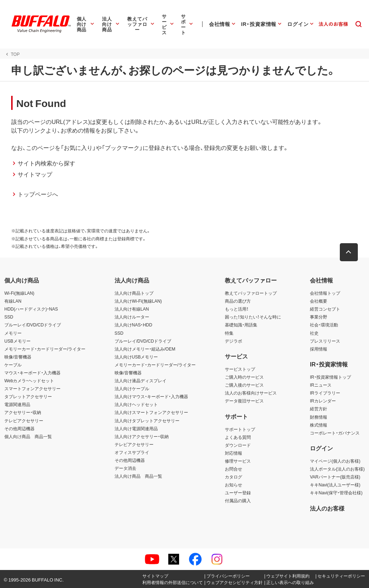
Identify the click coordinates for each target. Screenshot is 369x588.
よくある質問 (238, 437)
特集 (229, 333)
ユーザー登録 (238, 493)
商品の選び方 (238, 301)
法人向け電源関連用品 (136, 428)
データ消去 (125, 468)
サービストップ (240, 369)
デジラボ (234, 341)
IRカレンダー (323, 401)
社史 (314, 333)
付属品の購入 (238, 500)
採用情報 (319, 349)
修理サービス (238, 461)
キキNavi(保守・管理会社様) (336, 493)
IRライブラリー (325, 393)
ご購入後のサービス (244, 385)
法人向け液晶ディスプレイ (141, 380)
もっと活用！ (237, 309)
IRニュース (321, 385)
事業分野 (319, 317)
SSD (9, 317)
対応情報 (234, 453)
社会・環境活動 (324, 325)
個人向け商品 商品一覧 (28, 436)
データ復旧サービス (244, 401)
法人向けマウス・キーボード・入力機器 (151, 396)
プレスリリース (325, 341)
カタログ (234, 477)
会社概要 (319, 301)
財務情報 (319, 417)
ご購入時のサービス (244, 377)
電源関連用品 (17, 404)
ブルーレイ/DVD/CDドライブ (33, 325)
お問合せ (234, 469)
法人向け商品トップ (134, 293)
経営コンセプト (325, 309)
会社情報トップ (325, 293)
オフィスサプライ (132, 452)
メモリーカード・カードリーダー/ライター (45, 349)
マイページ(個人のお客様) (335, 461)
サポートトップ (240, 429)
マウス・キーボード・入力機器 (32, 373)
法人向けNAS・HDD (134, 325)
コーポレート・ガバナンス (335, 433)
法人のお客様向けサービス (251, 393)
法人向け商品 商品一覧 (138, 476)
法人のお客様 (327, 508)
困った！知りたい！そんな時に (253, 317)
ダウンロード (238, 445)
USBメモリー (17, 341)
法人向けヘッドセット (136, 404)
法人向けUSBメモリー (136, 357)
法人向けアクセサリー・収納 (142, 436)
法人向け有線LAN (132, 309)
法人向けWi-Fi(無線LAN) (138, 301)
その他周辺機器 (19, 428)
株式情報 (319, 425)
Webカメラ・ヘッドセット (29, 380)
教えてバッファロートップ (251, 293)
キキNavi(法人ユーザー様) (335, 485)
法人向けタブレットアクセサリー (147, 420)
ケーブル (13, 365)
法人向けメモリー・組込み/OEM (145, 349)
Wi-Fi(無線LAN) (19, 293)
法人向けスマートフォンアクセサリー (151, 412)
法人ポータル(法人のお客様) (337, 469)
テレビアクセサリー (24, 420)
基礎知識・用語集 (241, 325)
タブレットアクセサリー (28, 396)
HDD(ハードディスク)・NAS (31, 309)
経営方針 (319, 409)
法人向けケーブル (132, 388)
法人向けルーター (132, 317)
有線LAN (13, 301)
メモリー (13, 333)
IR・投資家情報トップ (330, 377)
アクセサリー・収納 (23, 412)
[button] (349, 252)
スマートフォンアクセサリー (32, 388)
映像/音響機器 (18, 357)
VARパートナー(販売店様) (335, 477)
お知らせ (234, 485)
